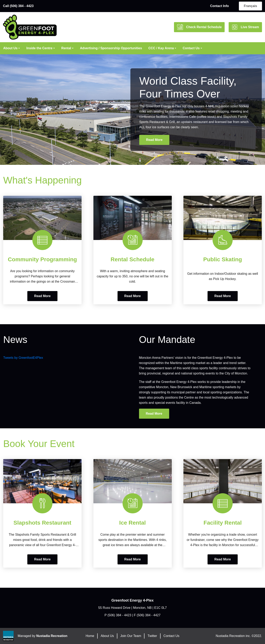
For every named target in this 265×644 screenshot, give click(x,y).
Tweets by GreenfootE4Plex (23, 358)
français (251, 6)
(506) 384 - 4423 (119, 615)
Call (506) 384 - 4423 (18, 6)
